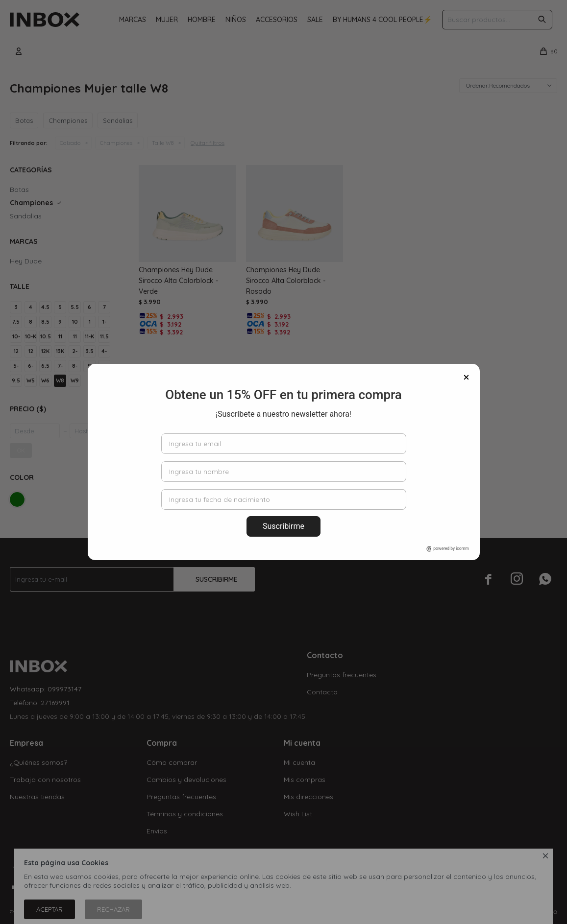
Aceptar (49, 909)
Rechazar (113, 909)
